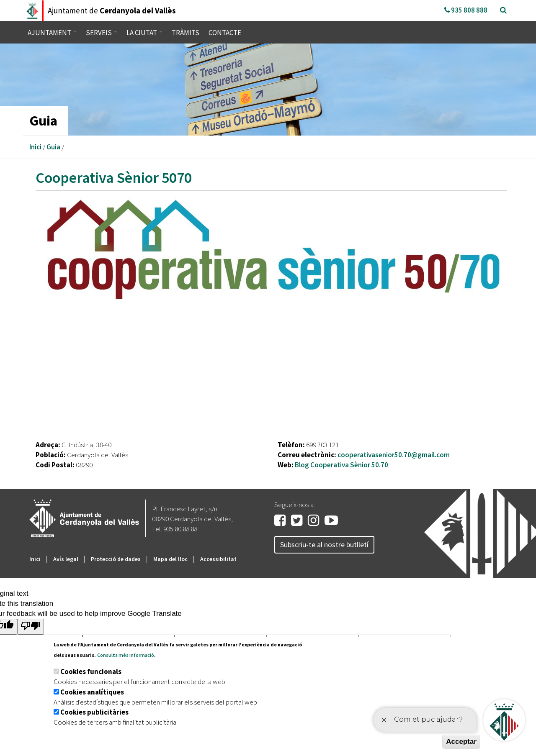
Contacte (225, 33)
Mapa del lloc (170, 559)
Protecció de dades (116, 559)
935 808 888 (466, 10)
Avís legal (66, 559)
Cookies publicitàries (94, 712)
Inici (35, 147)
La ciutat (144, 33)
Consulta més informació (126, 655)
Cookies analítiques (92, 692)
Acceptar (461, 742)
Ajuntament (52, 33)
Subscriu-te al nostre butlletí (324, 545)
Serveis (102, 33)
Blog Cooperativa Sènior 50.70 (341, 465)
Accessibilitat (218, 559)
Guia (53, 147)
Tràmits (186, 33)
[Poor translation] (31, 627)
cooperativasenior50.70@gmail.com (394, 455)
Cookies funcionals (91, 671)
